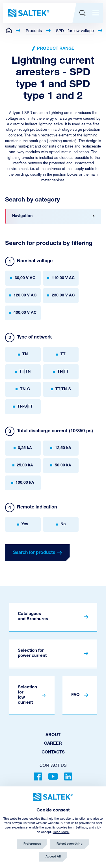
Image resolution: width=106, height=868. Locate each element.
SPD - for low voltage (75, 31)
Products (34, 31)
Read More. (61, 832)
